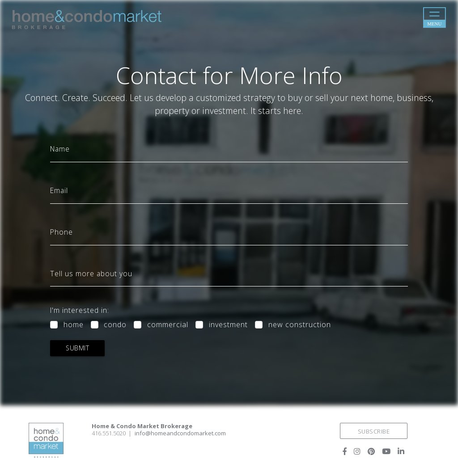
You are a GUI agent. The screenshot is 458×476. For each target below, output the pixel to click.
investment (228, 325)
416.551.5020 (109, 433)
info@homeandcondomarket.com (180, 433)
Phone (61, 232)
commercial (168, 325)
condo (115, 325)
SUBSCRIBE (374, 431)
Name (60, 149)
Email (59, 191)
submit (77, 348)
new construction (300, 325)
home (74, 325)
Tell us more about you (91, 274)
